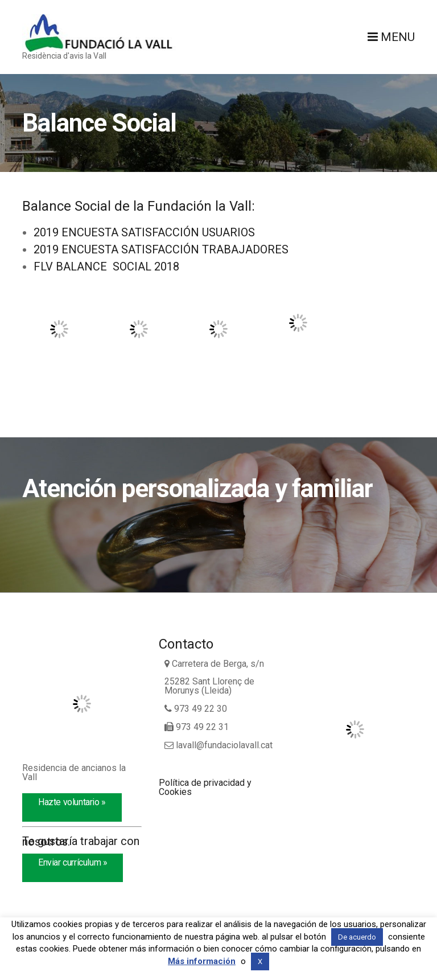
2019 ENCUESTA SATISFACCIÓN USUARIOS (144, 232)
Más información (202, 961)
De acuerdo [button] (357, 937)
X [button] (260, 961)
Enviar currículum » (73, 862)
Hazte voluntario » (72, 802)
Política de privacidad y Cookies (205, 787)
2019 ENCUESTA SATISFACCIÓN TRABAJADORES (161, 249)
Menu (391, 37)
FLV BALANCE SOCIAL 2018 (106, 266)
